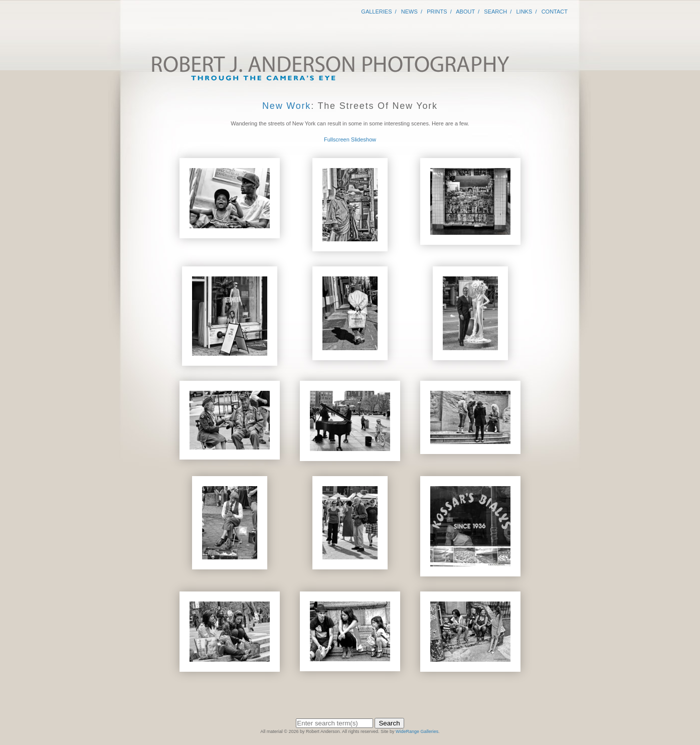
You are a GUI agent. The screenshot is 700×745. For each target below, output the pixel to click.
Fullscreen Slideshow (350, 139)
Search (495, 12)
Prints (437, 12)
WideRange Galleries (417, 731)
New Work (287, 106)
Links (524, 12)
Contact (555, 12)
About (465, 12)
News (409, 12)
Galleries (376, 12)
